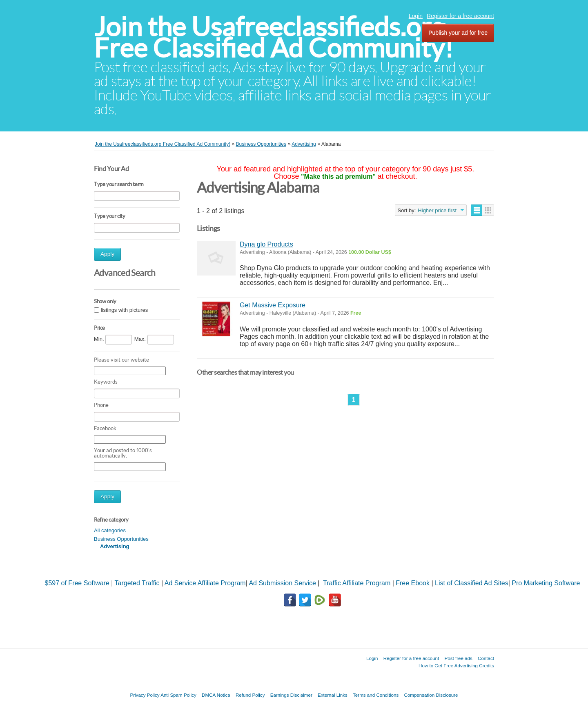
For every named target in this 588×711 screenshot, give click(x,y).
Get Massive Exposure (273, 305)
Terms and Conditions (376, 695)
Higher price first (437, 210)
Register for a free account (460, 16)
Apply (107, 254)
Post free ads (458, 658)
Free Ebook (413, 583)
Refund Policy (250, 695)
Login (416, 16)
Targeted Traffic (137, 583)
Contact (486, 658)
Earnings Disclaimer (291, 695)
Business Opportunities (121, 539)
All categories (110, 530)
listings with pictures (125, 310)
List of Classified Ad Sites (472, 583)
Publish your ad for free (458, 33)
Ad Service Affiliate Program (205, 583)
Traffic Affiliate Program (357, 583)
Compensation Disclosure (431, 695)
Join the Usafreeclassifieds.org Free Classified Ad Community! (274, 37)
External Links (333, 695)
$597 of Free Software (77, 583)
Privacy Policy (145, 695)
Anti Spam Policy (178, 695)
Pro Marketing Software (546, 583)
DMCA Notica (216, 695)
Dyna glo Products (266, 244)
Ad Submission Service (282, 583)
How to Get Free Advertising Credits (456, 665)
